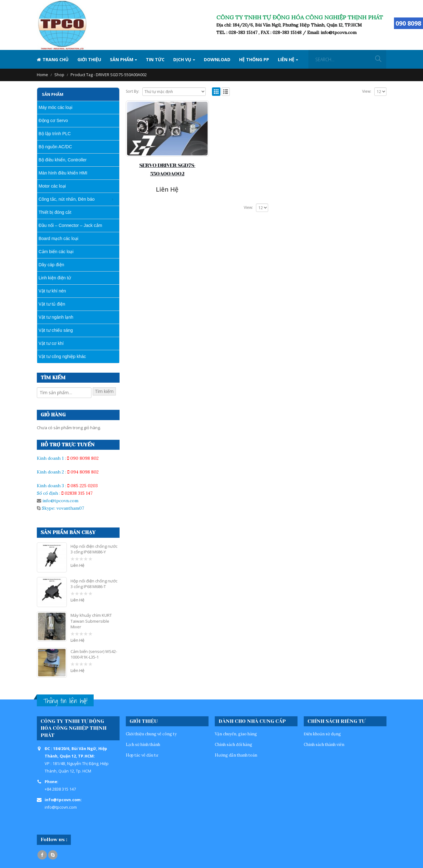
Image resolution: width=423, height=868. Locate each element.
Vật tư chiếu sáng (56, 330)
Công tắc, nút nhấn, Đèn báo (67, 199)
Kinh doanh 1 (50, 458)
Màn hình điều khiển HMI (63, 173)
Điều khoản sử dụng (322, 734)
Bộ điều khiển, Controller (63, 160)
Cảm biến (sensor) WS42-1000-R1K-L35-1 (94, 654)
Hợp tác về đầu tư (142, 755)
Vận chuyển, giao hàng (236, 734)
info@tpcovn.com (60, 501)
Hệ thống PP (254, 59)
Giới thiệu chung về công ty (151, 734)
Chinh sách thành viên (324, 744)
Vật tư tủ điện (52, 304)
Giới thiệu (89, 59)
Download (217, 59)
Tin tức (155, 59)
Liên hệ (286, 59)
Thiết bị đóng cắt (55, 212)
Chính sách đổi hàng (234, 744)
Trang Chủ (53, 59)
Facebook (42, 855)
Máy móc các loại (56, 107)
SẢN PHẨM (122, 59)
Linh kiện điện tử (55, 278)
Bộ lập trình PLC (55, 134)
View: (367, 91)
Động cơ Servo (53, 120)
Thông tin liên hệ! (65, 701)
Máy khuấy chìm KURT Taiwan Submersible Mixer (91, 621)
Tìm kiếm (104, 391)
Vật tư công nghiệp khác (62, 356)
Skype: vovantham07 (62, 508)
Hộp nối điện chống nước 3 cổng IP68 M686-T (94, 584)
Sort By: (133, 91)
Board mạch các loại (59, 238)
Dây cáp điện (52, 265)
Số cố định (47, 493)
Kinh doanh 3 (50, 486)
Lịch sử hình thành (143, 744)
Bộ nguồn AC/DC (55, 147)
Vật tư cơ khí (51, 343)
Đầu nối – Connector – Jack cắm (71, 225)
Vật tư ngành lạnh (56, 317)
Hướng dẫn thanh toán (236, 755)
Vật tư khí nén (52, 291)
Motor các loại (52, 186)
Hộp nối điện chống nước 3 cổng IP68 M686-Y (94, 549)
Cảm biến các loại (56, 252)
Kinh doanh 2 (50, 472)
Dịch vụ (182, 59)
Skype (53, 855)
